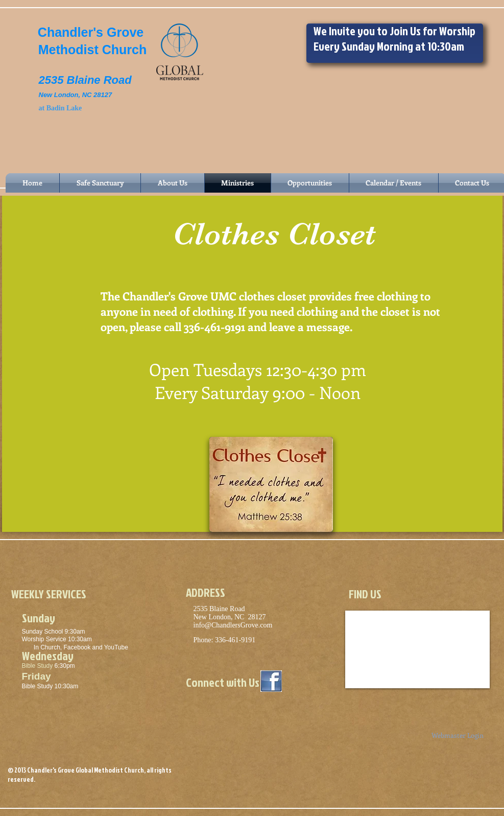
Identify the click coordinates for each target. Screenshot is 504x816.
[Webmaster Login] (458, 736)
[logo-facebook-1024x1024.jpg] (271, 681)
